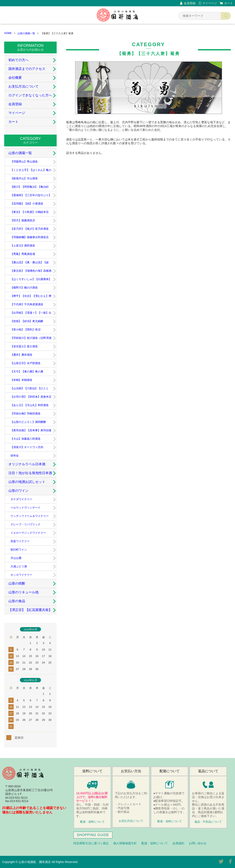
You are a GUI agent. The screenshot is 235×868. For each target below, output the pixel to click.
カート (228, 3)
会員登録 (190, 3)
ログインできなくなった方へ (30, 95)
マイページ (210, 3)
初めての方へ (18, 60)
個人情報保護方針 (125, 843)
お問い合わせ (198, 843)
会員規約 (178, 843)
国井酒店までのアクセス (27, 69)
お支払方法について (23, 86)
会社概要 (15, 78)
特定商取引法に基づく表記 (91, 843)
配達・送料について (92, 822)
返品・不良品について (208, 822)
